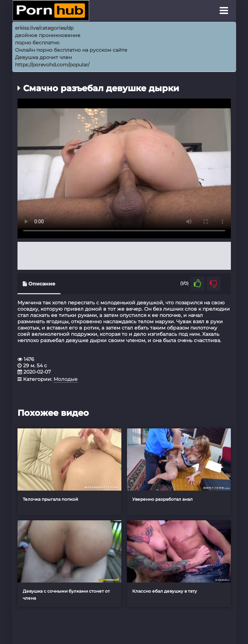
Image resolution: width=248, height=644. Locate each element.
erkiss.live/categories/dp (44, 28)
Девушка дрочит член (43, 57)
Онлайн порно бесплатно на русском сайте (71, 50)
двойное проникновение (48, 35)
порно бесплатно (37, 43)
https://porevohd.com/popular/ (52, 65)
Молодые (66, 379)
